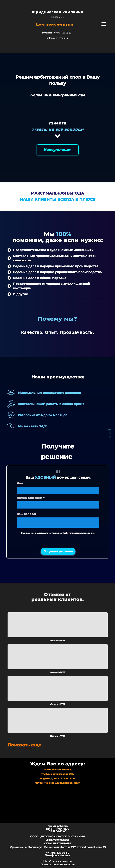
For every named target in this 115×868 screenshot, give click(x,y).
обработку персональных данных (78, 533)
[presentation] (58, 542)
